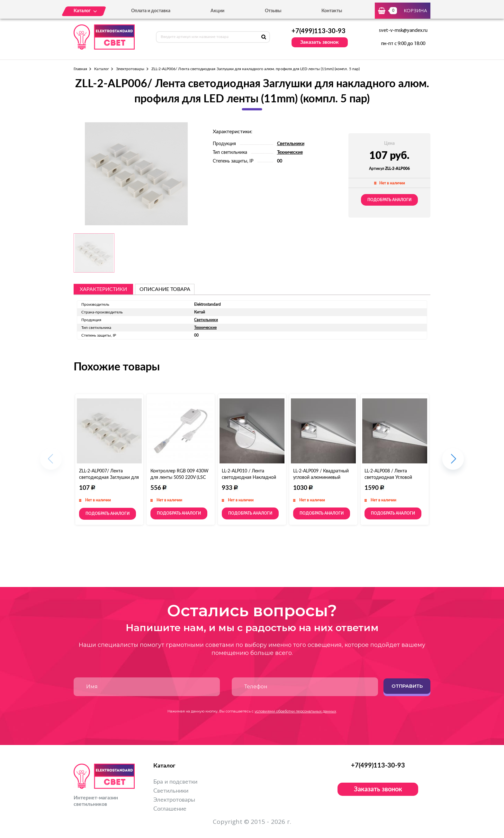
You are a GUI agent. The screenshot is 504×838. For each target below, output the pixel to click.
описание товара (165, 289)
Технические (290, 153)
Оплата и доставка (151, 11)
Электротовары (130, 69)
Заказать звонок (319, 42)
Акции (217, 11)
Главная (80, 69)
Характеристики (103, 289)
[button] (453, 462)
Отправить (407, 686)
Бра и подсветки (175, 782)
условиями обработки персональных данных (295, 711)
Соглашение (170, 809)
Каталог (101, 69)
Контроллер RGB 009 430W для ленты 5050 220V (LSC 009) (180, 478)
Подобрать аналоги (389, 200)
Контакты (332, 11)
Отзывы (273, 11)
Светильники (291, 144)
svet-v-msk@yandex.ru (403, 31)
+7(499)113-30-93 (319, 31)
